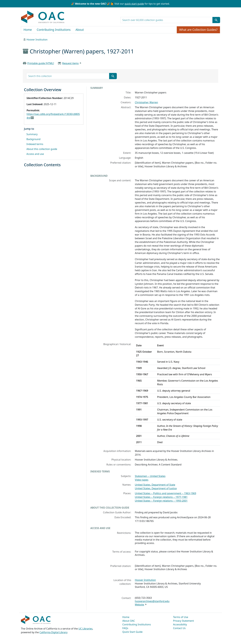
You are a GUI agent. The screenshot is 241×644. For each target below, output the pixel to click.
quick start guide (134, 4)
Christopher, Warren (146, 102)
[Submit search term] (216, 20)
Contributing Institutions (54, 30)
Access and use (35, 154)
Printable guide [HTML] (41, 63)
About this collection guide (42, 149)
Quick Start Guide (132, 632)
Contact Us (179, 628)
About (80, 30)
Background (33, 139)
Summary (32, 134)
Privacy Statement (184, 621)
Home (28, 30)
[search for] (166, 20)
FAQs (125, 628)
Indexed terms (35, 144)
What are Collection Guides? (198, 30)
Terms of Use (181, 617)
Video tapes (142, 480)
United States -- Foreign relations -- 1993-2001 (161, 501)
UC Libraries (86, 629)
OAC (43, 17)
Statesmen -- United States (150, 476)
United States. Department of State (155, 485)
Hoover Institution (37, 40)
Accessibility (180, 624)
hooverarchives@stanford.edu (152, 601)
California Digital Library (53, 632)
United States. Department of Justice (156, 488)
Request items (70, 63)
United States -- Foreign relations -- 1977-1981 (161, 497)
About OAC (129, 621)
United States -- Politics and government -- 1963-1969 (165, 493)
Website (139, 605)
